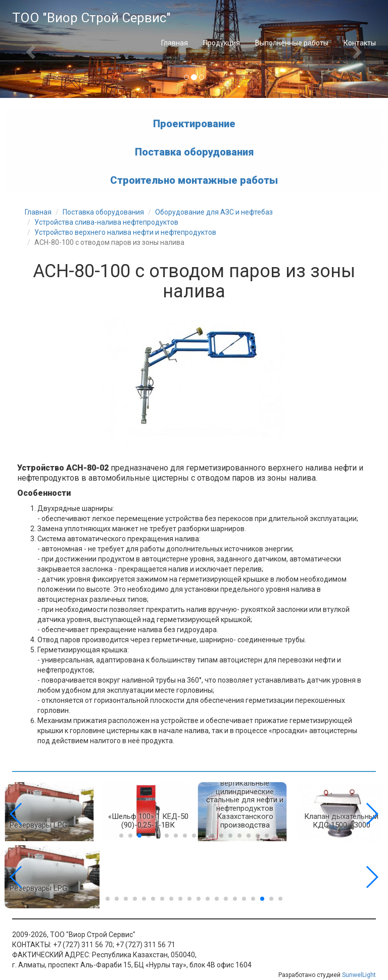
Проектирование (194, 123)
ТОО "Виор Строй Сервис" (91, 18)
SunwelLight (359, 975)
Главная (175, 43)
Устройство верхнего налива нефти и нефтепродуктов (125, 232)
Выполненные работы (292, 43)
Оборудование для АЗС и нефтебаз (214, 212)
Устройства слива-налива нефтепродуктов (106, 222)
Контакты (360, 43)
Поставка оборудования (194, 151)
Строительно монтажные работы (194, 180)
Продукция (222, 43)
